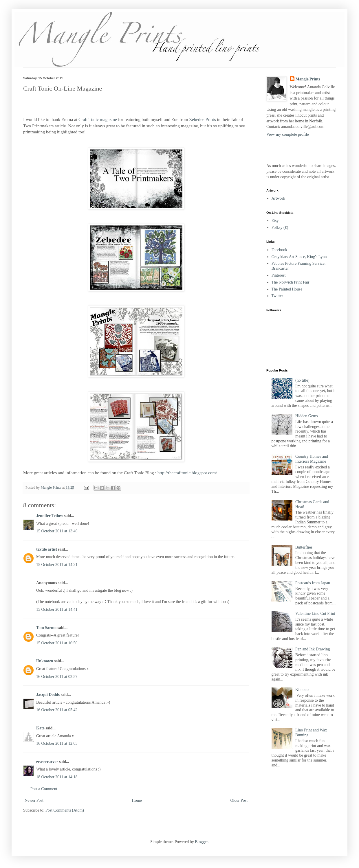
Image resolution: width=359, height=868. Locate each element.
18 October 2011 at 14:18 (57, 777)
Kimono (302, 690)
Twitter (277, 296)
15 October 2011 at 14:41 (57, 609)
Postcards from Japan (313, 583)
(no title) (302, 380)
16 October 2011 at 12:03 (57, 743)
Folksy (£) (280, 228)
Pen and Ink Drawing (313, 649)
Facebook (279, 250)
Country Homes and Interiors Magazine (312, 459)
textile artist (47, 549)
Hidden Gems (306, 416)
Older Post (239, 800)
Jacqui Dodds (48, 695)
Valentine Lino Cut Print (315, 614)
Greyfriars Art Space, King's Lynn (299, 257)
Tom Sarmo (46, 628)
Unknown (45, 661)
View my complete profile (288, 134)
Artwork (278, 198)
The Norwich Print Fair (291, 282)
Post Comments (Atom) (65, 810)
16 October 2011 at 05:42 (57, 710)
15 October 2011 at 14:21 (57, 565)
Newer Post (34, 800)
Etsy (275, 221)
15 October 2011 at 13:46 (57, 531)
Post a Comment (44, 789)
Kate (40, 728)
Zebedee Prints (203, 119)
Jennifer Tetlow (50, 516)
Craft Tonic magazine (98, 119)
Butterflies (304, 547)
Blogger (201, 842)
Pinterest (279, 275)
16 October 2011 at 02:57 (57, 677)
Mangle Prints (308, 79)
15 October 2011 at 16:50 (57, 643)
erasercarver (47, 762)
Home (137, 800)
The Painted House (287, 289)
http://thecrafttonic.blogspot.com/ (187, 473)
